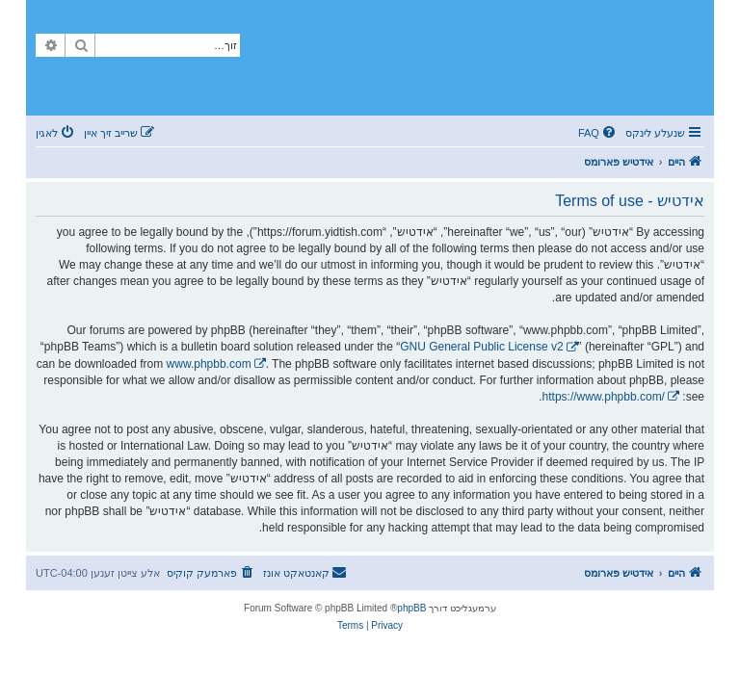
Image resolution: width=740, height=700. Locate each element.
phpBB (411, 608)
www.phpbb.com (209, 364)
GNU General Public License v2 (481, 347)
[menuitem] (598, 133)
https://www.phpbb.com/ (604, 397)
